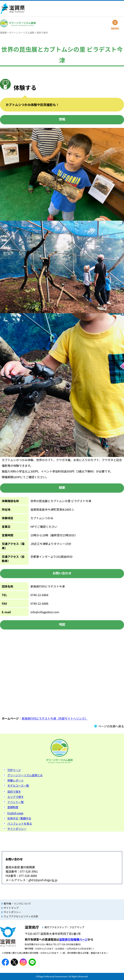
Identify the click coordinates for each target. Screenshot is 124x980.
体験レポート (15, 780)
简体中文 (13, 818)
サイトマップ (11, 908)
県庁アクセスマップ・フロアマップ (64, 927)
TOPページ (14, 770)
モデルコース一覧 (18, 785)
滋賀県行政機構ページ (73, 939)
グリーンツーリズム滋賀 (22, 33)
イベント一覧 (15, 802)
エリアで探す (15, 797)
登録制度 (13, 807)
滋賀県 (3, 33)
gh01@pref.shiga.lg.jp (43, 880)
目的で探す (42, 33)
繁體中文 (26, 818)
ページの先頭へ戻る (111, 726)
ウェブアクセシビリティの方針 (21, 916)
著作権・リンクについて (17, 903)
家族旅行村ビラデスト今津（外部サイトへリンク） (55, 718)
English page (15, 813)
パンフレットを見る (20, 823)
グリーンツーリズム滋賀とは (25, 775)
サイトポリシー (17, 829)
